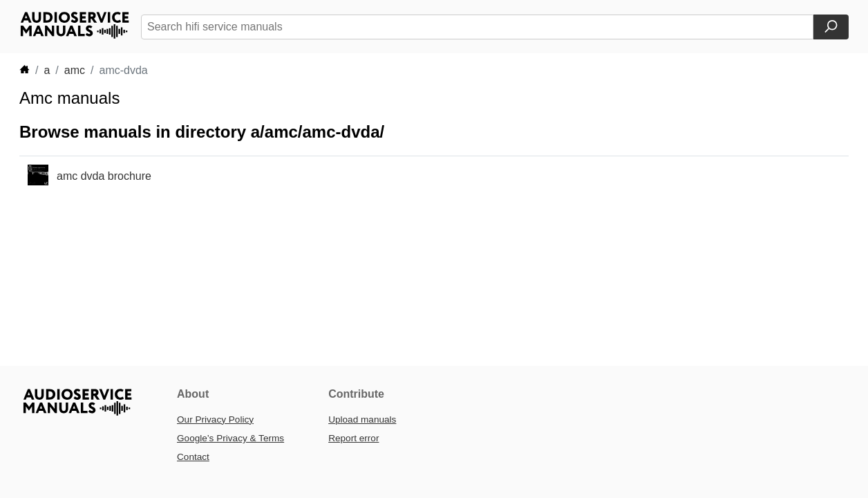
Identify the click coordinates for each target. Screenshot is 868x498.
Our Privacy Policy (215, 419)
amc (75, 70)
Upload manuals (362, 419)
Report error (353, 438)
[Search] (831, 27)
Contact (193, 457)
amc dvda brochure (104, 176)
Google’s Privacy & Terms (230, 438)
